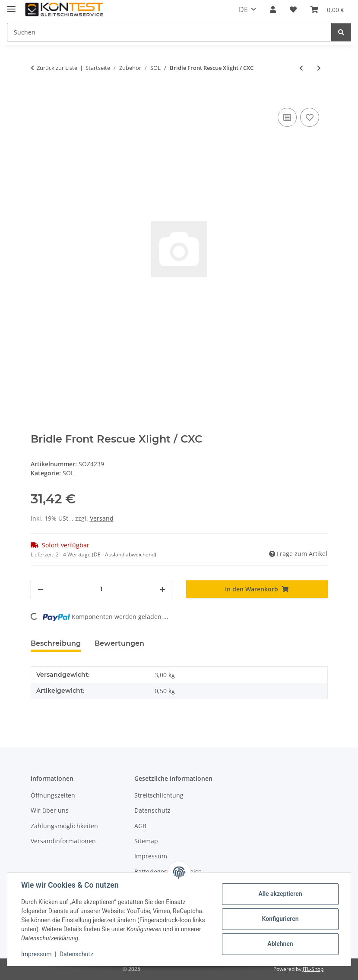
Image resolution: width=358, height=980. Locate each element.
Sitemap (146, 841)
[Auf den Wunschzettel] (310, 117)
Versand (102, 518)
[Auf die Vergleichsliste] (287, 117)
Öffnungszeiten (53, 795)
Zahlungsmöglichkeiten (64, 826)
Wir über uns (50, 810)
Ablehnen (280, 944)
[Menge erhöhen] (162, 589)
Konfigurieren (280, 919)
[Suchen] (341, 32)
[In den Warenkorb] (38, 96)
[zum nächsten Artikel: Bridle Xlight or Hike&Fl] (319, 68)
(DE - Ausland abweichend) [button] (124, 554)
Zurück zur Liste (57, 68)
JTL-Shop (313, 969)
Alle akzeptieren (280, 894)
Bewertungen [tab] (119, 643)
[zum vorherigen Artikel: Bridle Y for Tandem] (301, 68)
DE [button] (243, 9)
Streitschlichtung (159, 795)
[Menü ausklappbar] (11, 5)
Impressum (36, 954)
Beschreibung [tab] (56, 643)
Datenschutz (76, 954)
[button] (273, 9)
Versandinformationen (63, 841)
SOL (68, 473)
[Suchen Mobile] (169, 32)
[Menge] (101, 589)
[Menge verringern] (41, 589)
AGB (140, 826)
